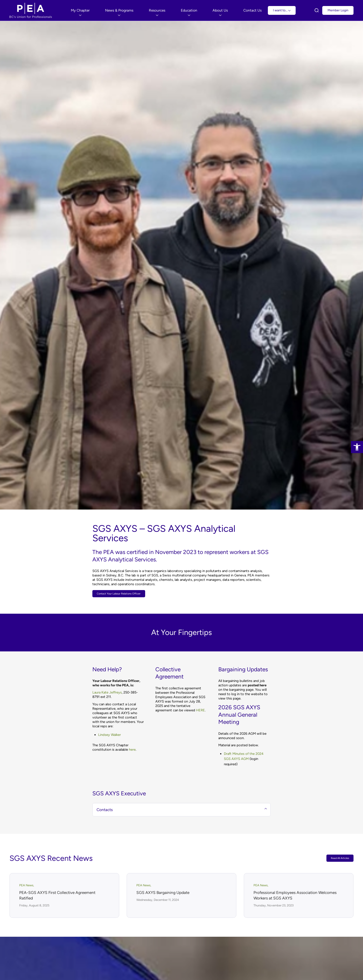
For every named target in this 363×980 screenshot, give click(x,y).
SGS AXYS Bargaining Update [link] (163, 894)
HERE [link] (200, 711)
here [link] (132, 751)
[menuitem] (80, 10)
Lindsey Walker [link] (110, 736)
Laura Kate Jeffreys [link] (107, 694)
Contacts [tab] (182, 811)
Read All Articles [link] (337, 859)
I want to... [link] (282, 10)
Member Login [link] (338, 10)
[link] (357, 447)
